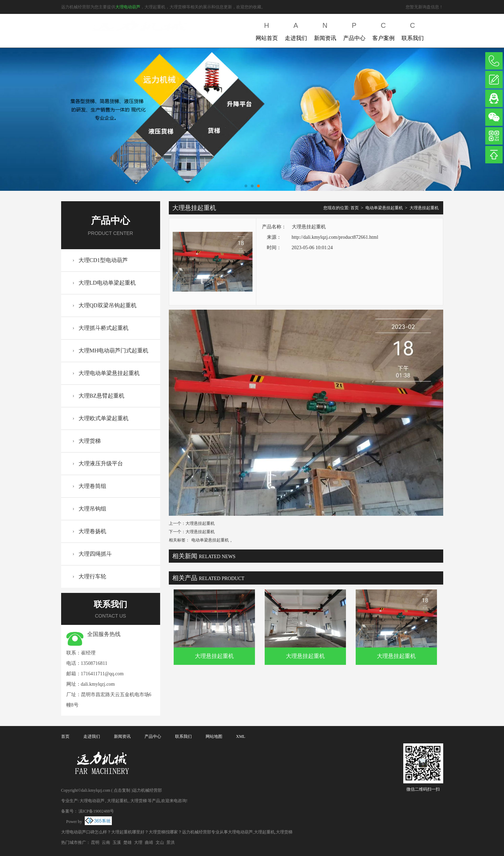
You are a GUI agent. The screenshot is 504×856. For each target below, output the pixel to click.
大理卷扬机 (92, 531)
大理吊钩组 (92, 509)
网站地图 (214, 736)
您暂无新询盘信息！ (424, 7)
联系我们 (413, 30)
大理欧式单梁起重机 (104, 418)
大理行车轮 (92, 576)
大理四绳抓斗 (95, 554)
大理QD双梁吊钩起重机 (108, 305)
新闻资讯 (325, 30)
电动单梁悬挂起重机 (384, 208)
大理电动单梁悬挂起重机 (109, 373)
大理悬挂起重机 (424, 208)
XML (241, 736)
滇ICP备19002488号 (96, 811)
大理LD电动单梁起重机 (107, 283)
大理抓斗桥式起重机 (104, 328)
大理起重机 (117, 801)
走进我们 (296, 30)
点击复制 (122, 790)
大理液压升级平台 (101, 463)
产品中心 (354, 30)
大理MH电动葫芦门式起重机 (114, 350)
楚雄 (127, 842)
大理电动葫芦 (128, 7)
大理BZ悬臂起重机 (101, 396)
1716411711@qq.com (102, 674)
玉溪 (117, 842)
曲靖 (149, 842)
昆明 (95, 842)
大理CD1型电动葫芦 (103, 260)
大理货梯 (90, 441)
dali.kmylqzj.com (98, 684)
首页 (355, 208)
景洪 (171, 842)
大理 (138, 842)
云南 (106, 842)
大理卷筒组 (92, 486)
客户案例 (383, 30)
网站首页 (267, 30)
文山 (160, 842)
